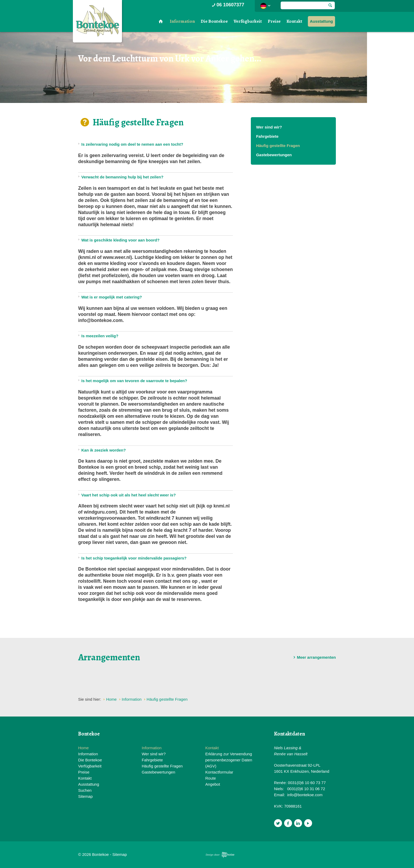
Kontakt (294, 21)
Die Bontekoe (214, 21)
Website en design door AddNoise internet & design (220, 855)
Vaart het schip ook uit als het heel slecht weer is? (129, 495)
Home (83, 748)
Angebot (213, 784)
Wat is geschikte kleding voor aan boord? (120, 240)
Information (182, 21)
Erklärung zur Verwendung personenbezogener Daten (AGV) (229, 760)
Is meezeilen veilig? (100, 336)
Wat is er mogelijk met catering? (112, 297)
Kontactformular (219, 772)
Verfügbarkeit (248, 21)
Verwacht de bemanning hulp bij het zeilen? (122, 177)
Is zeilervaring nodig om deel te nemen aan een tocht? (132, 144)
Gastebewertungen (274, 155)
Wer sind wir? (269, 127)
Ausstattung (322, 21)
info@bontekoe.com (305, 795)
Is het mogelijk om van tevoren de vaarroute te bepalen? (134, 381)
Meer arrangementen (314, 657)
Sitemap (85, 796)
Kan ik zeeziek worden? (103, 450)
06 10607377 (228, 5)
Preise (274, 21)
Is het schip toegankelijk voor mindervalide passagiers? (134, 558)
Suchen (85, 790)
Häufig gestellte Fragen (278, 146)
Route (210, 778)
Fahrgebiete (267, 136)
